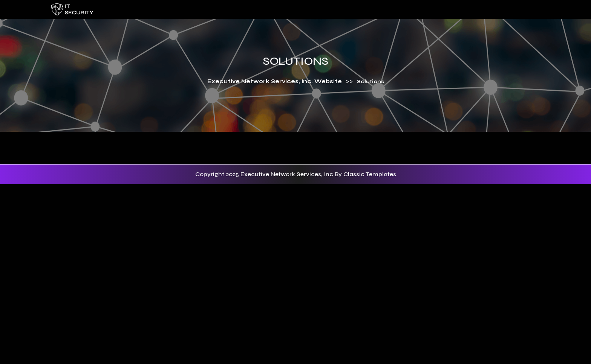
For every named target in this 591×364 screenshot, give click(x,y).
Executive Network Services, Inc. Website (275, 81)
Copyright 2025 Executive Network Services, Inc (265, 174)
